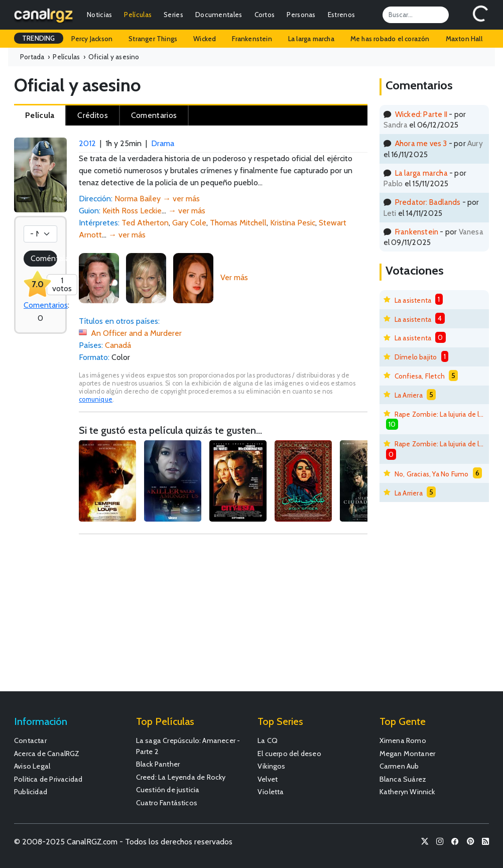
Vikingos (272, 766)
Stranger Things (153, 39)
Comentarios (46, 305)
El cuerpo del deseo (289, 754)
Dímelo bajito (416, 357)
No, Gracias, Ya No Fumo (432, 474)
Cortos (265, 15)
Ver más (234, 277)
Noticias (99, 15)
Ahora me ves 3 (421, 143)
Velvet (268, 779)
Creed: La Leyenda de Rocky (181, 777)
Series (173, 15)
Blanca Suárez (403, 779)
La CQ (268, 740)
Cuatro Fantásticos (167, 803)
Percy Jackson (92, 39)
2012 (87, 143)
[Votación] (40, 234)
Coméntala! (44, 258)
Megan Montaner (408, 754)
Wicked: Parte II (421, 114)
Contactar (30, 740)
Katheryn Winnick (407, 792)
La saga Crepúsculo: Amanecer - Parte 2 (188, 746)
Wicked (205, 39)
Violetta (271, 792)
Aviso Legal (32, 766)
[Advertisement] (223, 617)
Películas (138, 15)
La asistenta (413, 300)
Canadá (118, 345)
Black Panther (158, 764)
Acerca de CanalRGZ (47, 754)
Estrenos (341, 15)
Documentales (219, 15)
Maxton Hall (464, 39)
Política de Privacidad (48, 779)
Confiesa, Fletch (420, 376)
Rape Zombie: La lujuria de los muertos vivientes (439, 414)
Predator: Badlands (428, 202)
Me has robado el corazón (390, 39)
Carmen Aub (399, 766)
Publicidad (31, 792)
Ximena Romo (403, 740)
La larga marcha (311, 39)
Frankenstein (252, 39)
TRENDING (39, 38)
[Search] (416, 15)
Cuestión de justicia (168, 790)
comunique (96, 399)
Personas (301, 15)
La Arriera (409, 395)
